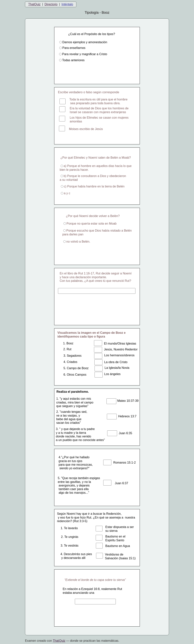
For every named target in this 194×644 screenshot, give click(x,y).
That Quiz (59, 641)
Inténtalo (67, 4)
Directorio (51, 4)
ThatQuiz (34, 4)
